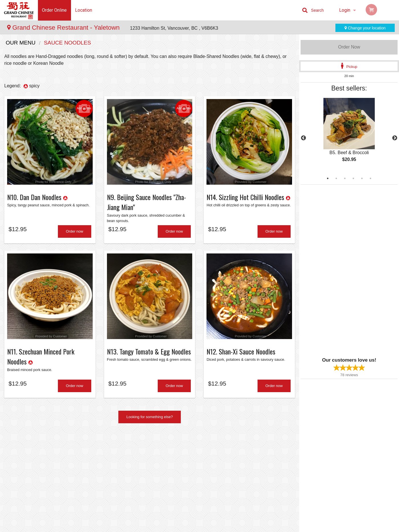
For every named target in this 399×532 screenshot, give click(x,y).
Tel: (292, 470)
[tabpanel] (349, 135)
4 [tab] (353, 178)
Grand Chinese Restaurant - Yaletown (64, 28)
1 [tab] (328, 178)
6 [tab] (370, 178)
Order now (75, 233)
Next (395, 138)
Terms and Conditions (245, 463)
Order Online (54, 10)
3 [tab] (345, 178)
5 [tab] (362, 178)
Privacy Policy (239, 470)
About (232, 456)
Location (84, 10)
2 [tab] (336, 178)
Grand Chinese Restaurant (97, 448)
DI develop (208, 513)
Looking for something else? (150, 420)
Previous (303, 138)
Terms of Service (209, 528)
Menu (185, 456)
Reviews (187, 470)
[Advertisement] (336, 270)
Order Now (349, 47)
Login (345, 10)
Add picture (84, 108)
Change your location (365, 28)
